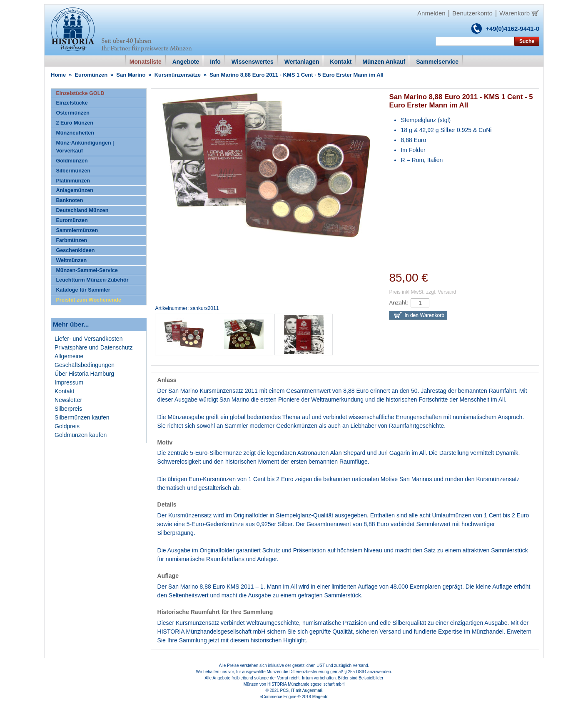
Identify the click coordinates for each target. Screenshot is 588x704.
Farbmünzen (71, 240)
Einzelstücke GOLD (80, 93)
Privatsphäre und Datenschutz (94, 347)
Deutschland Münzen (82, 210)
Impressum (69, 382)
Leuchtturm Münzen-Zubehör (92, 280)
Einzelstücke (72, 103)
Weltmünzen (71, 260)
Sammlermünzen (77, 230)
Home (58, 75)
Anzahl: (398, 303)
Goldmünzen (72, 161)
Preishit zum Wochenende (88, 300)
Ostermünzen (72, 113)
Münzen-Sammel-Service (87, 270)
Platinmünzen (73, 181)
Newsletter (68, 400)
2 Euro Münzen (75, 123)
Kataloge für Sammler (83, 290)
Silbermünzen (73, 171)
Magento (320, 697)
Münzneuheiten (75, 133)
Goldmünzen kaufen (81, 435)
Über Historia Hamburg (84, 374)
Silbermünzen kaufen (82, 417)
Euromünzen (91, 75)
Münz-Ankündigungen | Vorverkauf (85, 147)
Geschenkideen (75, 250)
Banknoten (69, 200)
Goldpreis (67, 426)
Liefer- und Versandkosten (88, 339)
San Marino (131, 75)
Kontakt (64, 391)
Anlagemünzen (75, 190)
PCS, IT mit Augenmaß (301, 690)
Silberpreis (68, 409)
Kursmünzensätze (178, 75)
